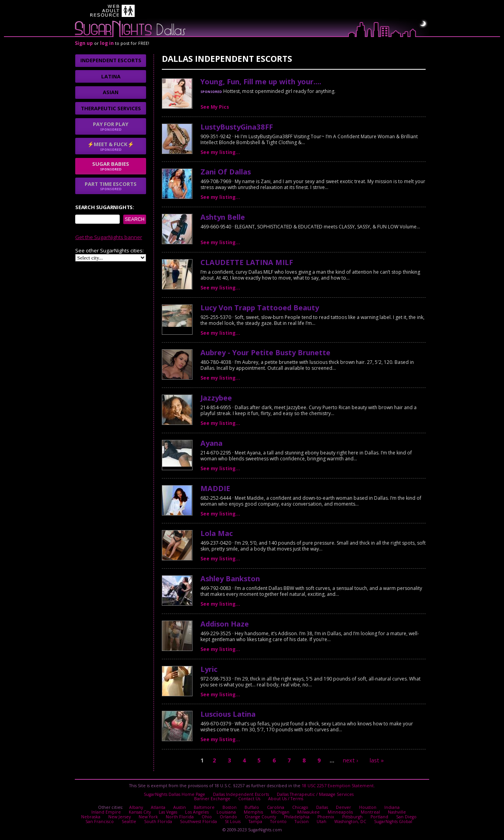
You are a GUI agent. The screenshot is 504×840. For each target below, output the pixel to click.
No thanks (199, 453)
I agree (157, 453)
